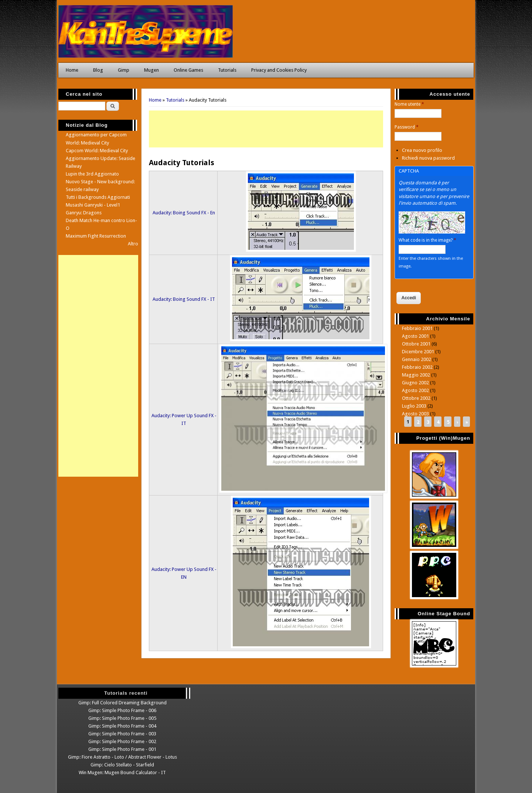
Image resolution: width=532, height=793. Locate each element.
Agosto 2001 (415, 336)
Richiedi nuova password (428, 158)
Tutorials (227, 70)
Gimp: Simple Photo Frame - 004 (122, 726)
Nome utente (409, 104)
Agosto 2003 (415, 414)
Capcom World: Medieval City (97, 151)
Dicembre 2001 (418, 352)
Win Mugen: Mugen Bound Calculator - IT (122, 772)
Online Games (188, 70)
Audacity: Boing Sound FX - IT (184, 299)
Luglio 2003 (414, 406)
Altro (133, 244)
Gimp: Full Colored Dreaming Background (122, 703)
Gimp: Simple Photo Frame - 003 (122, 734)
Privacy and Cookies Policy (279, 70)
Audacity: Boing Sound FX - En (184, 213)
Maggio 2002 (416, 375)
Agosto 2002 (415, 390)
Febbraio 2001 (417, 328)
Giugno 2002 (415, 383)
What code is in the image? (427, 240)
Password (407, 127)
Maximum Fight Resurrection (96, 236)
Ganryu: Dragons (84, 213)
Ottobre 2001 (416, 344)
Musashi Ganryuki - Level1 (93, 205)
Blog (98, 70)
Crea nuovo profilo (422, 150)
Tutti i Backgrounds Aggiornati (98, 197)
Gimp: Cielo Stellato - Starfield (122, 765)
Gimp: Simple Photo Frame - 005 (122, 718)
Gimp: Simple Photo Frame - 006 (122, 710)
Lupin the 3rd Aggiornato (92, 174)
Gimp (124, 70)
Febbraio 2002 (417, 367)
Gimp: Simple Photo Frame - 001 (122, 749)
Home (72, 70)
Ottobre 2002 (416, 398)
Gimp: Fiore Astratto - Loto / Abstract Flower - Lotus (122, 757)
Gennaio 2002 (417, 359)
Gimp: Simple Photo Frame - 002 (122, 741)
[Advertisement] (266, 129)
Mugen (151, 70)
